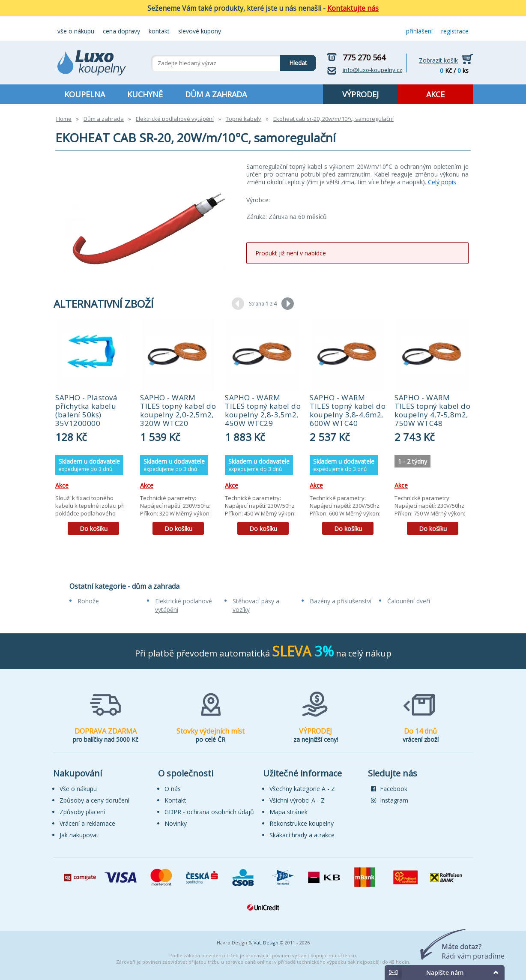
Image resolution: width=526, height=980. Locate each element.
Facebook (389, 789)
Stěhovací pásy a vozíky (256, 605)
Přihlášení (419, 31)
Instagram (390, 800)
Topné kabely (244, 119)
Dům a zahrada (104, 119)
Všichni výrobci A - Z (297, 800)
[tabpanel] (93, 430)
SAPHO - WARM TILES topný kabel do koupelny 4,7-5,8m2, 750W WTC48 (432, 410)
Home (64, 119)
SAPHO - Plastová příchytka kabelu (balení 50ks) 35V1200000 (86, 410)
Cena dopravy (121, 31)
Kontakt (159, 31)
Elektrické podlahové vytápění (175, 119)
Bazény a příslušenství (341, 601)
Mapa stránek (288, 812)
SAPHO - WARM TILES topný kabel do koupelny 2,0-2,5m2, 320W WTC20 (178, 410)
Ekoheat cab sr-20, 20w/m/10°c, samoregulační (333, 119)
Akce (62, 485)
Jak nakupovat (79, 835)
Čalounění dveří (409, 601)
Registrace (455, 31)
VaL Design (266, 943)
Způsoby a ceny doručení (94, 800)
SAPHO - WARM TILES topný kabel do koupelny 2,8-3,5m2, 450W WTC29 (263, 410)
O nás (173, 789)
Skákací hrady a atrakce (302, 835)
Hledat (294, 61)
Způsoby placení (82, 812)
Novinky (176, 823)
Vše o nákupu (76, 31)
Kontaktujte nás (353, 8)
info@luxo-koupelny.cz (372, 70)
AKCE (435, 94)
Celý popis (442, 182)
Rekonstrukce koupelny (302, 823)
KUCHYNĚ (145, 94)
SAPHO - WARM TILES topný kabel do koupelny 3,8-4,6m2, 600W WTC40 (348, 410)
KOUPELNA (85, 94)
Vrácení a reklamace (87, 823)
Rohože (88, 601)
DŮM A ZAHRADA (216, 94)
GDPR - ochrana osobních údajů (209, 812)
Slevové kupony (200, 31)
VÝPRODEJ (360, 94)
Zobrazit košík (438, 60)
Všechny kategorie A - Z (302, 789)
